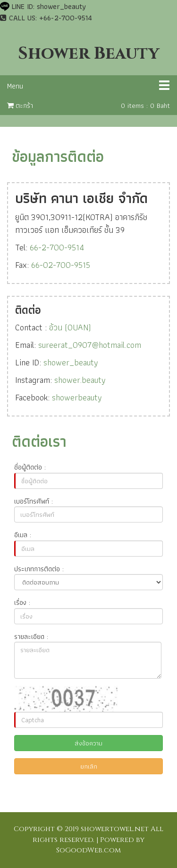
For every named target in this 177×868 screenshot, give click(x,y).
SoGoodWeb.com (88, 850)
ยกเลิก (89, 766)
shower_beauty (61, 6)
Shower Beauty (88, 53)
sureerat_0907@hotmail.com (90, 345)
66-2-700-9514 (57, 247)
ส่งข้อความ (88, 743)
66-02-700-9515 (61, 265)
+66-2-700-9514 (66, 18)
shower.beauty (80, 380)
